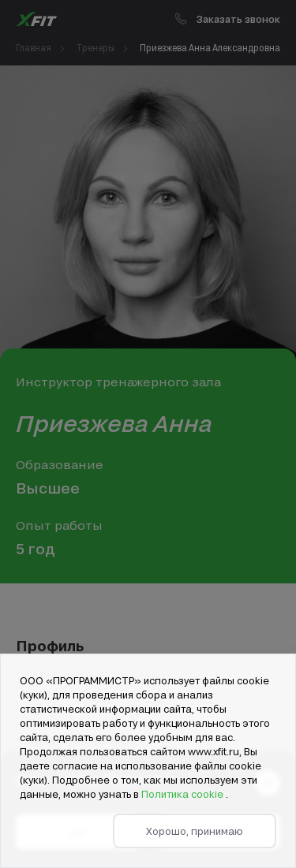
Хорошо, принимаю (195, 831)
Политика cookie (184, 794)
